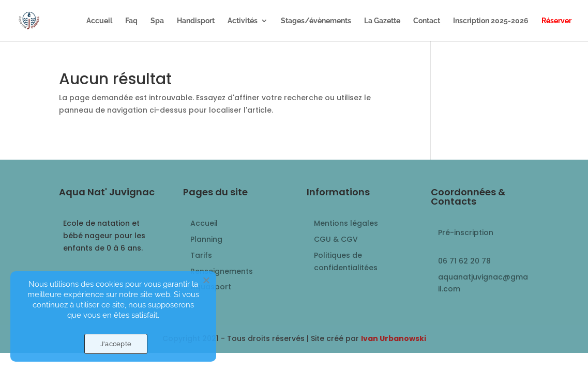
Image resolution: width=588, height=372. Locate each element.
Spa (157, 21)
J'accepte (116, 344)
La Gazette (382, 21)
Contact (427, 21)
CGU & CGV (336, 239)
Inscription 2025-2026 (491, 21)
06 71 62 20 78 (464, 261)
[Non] (206, 280)
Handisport (196, 21)
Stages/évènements (316, 21)
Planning (206, 239)
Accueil (99, 21)
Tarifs (201, 255)
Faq (131, 21)
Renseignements (222, 271)
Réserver (556, 21)
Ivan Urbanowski (394, 338)
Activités (243, 21)
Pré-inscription (466, 233)
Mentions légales (346, 223)
